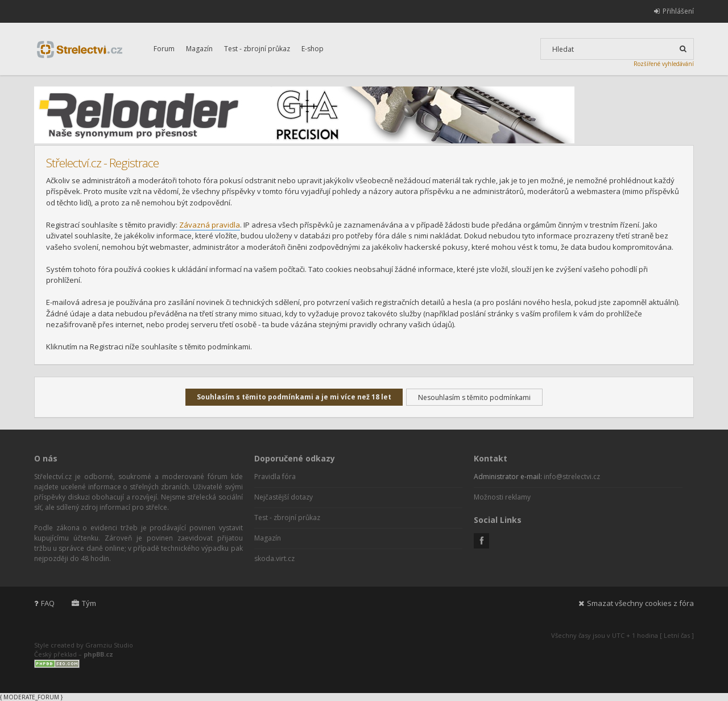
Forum (164, 49)
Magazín (199, 49)
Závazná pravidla (210, 225)
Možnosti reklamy (502, 497)
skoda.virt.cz (274, 558)
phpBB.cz (98, 654)
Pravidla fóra (275, 477)
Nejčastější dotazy (284, 497)
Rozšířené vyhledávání (664, 64)
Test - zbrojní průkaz (257, 49)
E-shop (313, 49)
